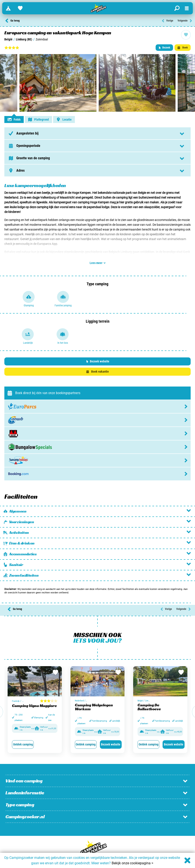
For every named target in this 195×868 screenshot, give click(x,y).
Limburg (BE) (24, 39)
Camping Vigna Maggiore (34, 706)
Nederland (79, 701)
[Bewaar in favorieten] (55, 672)
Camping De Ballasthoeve (149, 707)
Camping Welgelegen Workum (94, 707)
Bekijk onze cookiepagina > (132, 863)
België (8, 39)
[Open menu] (187, 8)
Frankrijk (16, 701)
